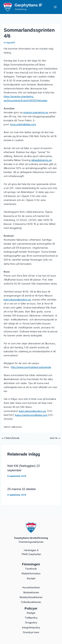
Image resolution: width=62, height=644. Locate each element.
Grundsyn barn (31, 632)
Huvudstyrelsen (31, 587)
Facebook (31, 569)
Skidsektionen (31, 592)
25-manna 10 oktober (22, 489)
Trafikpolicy (31, 618)
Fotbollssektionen (31, 602)
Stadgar (31, 613)
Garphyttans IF (29, 5)
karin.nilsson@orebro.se (17, 300)
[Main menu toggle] (55, 7)
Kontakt (31, 579)
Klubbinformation (31, 574)
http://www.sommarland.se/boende (31, 367)
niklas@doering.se (41, 160)
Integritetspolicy (31, 628)
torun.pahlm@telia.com (23, 124)
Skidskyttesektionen (31, 597)
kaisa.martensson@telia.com (31, 415)
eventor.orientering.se (36, 113)
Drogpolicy (31, 623)
